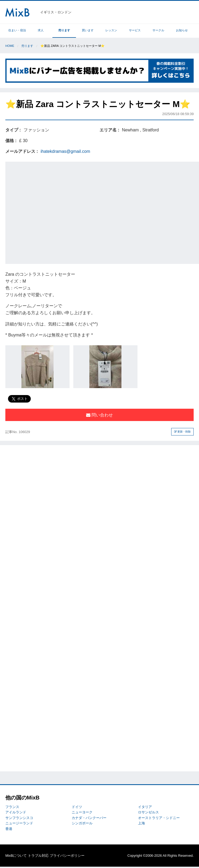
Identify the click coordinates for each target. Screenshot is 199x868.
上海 (141, 823)
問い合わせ (99, 415)
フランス (12, 807)
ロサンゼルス (148, 812)
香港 (9, 829)
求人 (41, 30)
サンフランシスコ (19, 818)
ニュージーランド (19, 823)
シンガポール (82, 823)
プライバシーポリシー (67, 856)
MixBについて (16, 856)
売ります (64, 30)
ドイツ (77, 807)
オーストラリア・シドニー (159, 818)
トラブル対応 (38, 856)
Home (10, 46)
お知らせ (182, 30)
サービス (135, 30)
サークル (158, 30)
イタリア (145, 807)
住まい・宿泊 (17, 30)
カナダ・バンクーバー (89, 818)
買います (88, 30)
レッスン (111, 30)
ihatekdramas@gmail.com (65, 151)
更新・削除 (183, 432)
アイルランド (16, 812)
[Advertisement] (51, 212)
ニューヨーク (82, 812)
